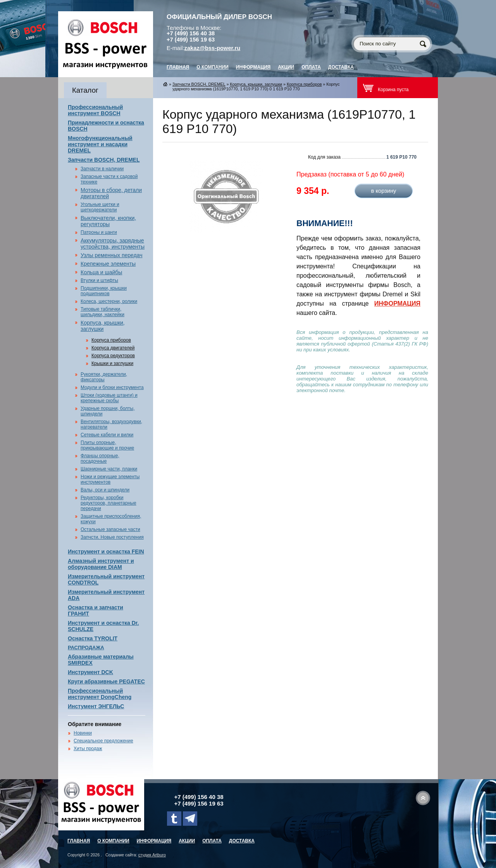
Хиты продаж (88, 749)
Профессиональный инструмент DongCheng (100, 694)
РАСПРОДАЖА (86, 648)
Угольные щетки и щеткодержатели (100, 207)
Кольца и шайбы (101, 272)
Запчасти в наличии (102, 169)
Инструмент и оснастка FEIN (106, 552)
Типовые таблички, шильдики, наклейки (102, 312)
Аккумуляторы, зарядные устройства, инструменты (113, 244)
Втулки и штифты (99, 280)
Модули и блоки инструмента (112, 387)
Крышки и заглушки (112, 363)
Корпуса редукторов (113, 356)
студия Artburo (152, 855)
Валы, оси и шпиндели (105, 490)
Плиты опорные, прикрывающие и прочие (107, 445)
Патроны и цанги (99, 232)
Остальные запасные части (110, 529)
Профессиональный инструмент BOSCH (95, 110)
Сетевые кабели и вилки (107, 435)
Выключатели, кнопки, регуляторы (108, 221)
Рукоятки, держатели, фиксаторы (104, 377)
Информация (253, 67)
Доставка (341, 67)
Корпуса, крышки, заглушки (103, 326)
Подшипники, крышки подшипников (104, 291)
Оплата (311, 67)
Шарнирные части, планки (109, 469)
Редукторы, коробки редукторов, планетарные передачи (108, 503)
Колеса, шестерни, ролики (109, 301)
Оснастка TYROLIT (93, 638)
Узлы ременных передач (111, 255)
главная (178, 67)
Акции (286, 67)
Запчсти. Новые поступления (112, 537)
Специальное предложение (103, 741)
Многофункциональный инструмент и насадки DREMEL (100, 144)
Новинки (83, 733)
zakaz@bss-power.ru (213, 48)
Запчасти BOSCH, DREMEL (104, 160)
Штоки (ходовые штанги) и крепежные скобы (109, 398)
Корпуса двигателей (113, 348)
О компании (213, 67)
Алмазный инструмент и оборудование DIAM (101, 564)
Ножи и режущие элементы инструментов (110, 479)
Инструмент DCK (90, 672)
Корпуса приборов (111, 340)
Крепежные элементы (108, 264)
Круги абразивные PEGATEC (106, 681)
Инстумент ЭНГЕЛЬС (96, 706)
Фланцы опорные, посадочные (100, 458)
